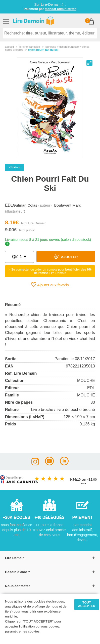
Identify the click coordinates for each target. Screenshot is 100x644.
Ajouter (66, 257)
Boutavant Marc (68, 205)
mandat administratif (61, 9)
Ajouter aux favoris (50, 285)
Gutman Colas (25, 205)
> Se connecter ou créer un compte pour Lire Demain (50, 271)
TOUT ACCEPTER (87, 604)
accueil (9, 47)
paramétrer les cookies (22, 631)
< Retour (15, 167)
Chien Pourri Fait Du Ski (43, 50)
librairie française (29, 47)
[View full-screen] (89, 63)
